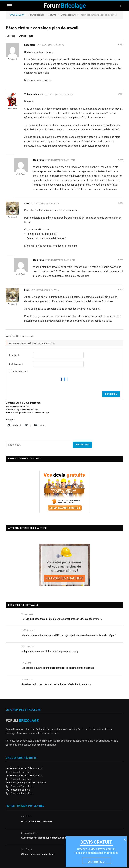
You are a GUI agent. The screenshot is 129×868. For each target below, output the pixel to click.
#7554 (121, 94)
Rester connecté (20, 371)
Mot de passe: (16, 364)
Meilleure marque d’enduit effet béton (22, 410)
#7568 (121, 160)
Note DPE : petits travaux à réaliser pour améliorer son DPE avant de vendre (62, 619)
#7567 (121, 203)
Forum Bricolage (36, 15)
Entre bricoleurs (68, 15)
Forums (52, 15)
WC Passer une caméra (18, 790)
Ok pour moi (97, 862)
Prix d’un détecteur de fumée (37, 821)
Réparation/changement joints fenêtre (26, 783)
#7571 (121, 290)
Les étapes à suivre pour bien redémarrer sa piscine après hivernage (58, 668)
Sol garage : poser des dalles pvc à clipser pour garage (50, 652)
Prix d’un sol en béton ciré (17, 407)
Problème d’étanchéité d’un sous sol (24, 769)
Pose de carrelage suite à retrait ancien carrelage (27, 413)
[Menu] (10, 6)
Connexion (111, 394)
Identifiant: (14, 355)
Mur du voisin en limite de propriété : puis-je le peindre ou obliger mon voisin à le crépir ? (69, 635)
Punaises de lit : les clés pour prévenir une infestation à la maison (56, 684)
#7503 (121, 45)
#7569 (121, 260)
